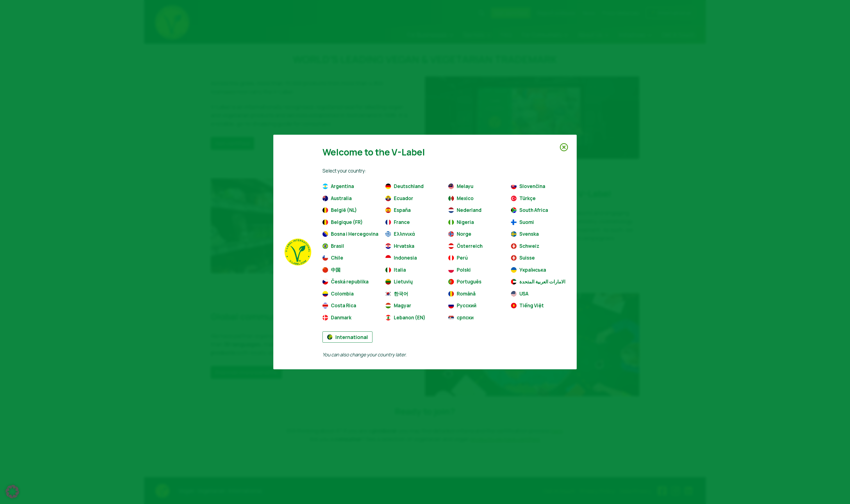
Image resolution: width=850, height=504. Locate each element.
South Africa (529, 210)
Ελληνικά (400, 234)
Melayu (461, 186)
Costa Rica (339, 305)
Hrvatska (400, 246)
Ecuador (399, 198)
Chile (333, 258)
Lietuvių (399, 282)
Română (462, 294)
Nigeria (461, 222)
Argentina (338, 186)
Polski (460, 270)
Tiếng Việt (527, 305)
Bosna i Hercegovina (350, 234)
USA (520, 294)
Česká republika (346, 282)
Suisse (523, 258)
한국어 (397, 294)
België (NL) (340, 210)
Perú (458, 258)
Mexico (461, 198)
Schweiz (525, 246)
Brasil (333, 246)
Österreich (465, 246)
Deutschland (404, 186)
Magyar (398, 305)
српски (461, 318)
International (347, 337)
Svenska (525, 234)
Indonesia (401, 258)
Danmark (337, 318)
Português (465, 282)
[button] (12, 492)
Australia (337, 198)
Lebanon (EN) (405, 318)
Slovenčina (528, 186)
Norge (460, 234)
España (398, 210)
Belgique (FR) (343, 222)
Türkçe (523, 198)
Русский (462, 305)
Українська (529, 270)
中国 (331, 270)
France (398, 222)
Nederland (465, 210)
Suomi (522, 222)
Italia (396, 270)
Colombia (338, 294)
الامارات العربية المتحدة (538, 282)
